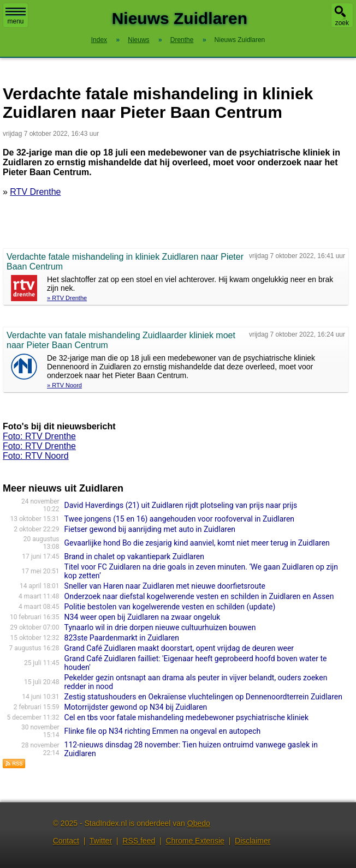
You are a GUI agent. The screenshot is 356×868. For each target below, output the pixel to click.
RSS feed (139, 841)
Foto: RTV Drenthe (39, 436)
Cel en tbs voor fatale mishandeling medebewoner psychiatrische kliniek (187, 717)
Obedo (199, 823)
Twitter (101, 841)
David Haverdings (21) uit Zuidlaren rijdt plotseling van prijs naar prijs (181, 505)
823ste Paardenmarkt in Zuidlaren (122, 638)
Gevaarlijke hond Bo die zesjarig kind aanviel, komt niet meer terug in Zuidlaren (197, 543)
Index (99, 40)
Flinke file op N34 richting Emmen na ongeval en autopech (163, 731)
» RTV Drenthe (67, 298)
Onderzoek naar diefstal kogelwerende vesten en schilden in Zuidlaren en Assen (199, 596)
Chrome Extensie (195, 841)
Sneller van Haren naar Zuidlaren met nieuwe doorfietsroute (165, 586)
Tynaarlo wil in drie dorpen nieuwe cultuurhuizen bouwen (160, 627)
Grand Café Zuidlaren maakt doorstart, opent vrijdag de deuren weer (179, 648)
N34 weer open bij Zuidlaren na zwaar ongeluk (143, 617)
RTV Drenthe (35, 192)
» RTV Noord (64, 385)
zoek (342, 23)
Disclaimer (253, 841)
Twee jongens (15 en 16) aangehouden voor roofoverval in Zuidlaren (180, 519)
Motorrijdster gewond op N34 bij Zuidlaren (136, 707)
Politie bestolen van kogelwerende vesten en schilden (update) (170, 607)
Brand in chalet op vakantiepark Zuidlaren (134, 556)
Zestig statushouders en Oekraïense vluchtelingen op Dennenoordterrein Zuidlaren (203, 697)
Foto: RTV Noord (36, 456)
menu (16, 16)
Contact (66, 841)
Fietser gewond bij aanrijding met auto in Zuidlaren (150, 529)
